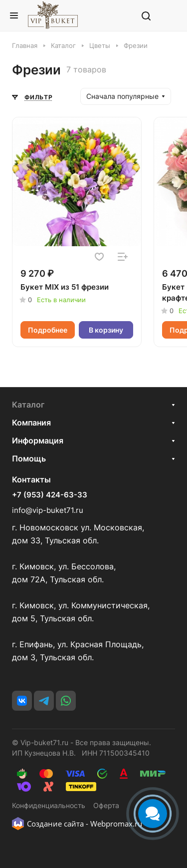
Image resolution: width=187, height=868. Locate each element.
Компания (31, 423)
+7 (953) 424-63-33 (50, 495)
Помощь (29, 458)
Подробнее (48, 330)
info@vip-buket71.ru (48, 510)
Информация (38, 440)
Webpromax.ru (116, 824)
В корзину (106, 330)
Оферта (106, 805)
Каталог (28, 405)
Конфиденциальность (49, 805)
